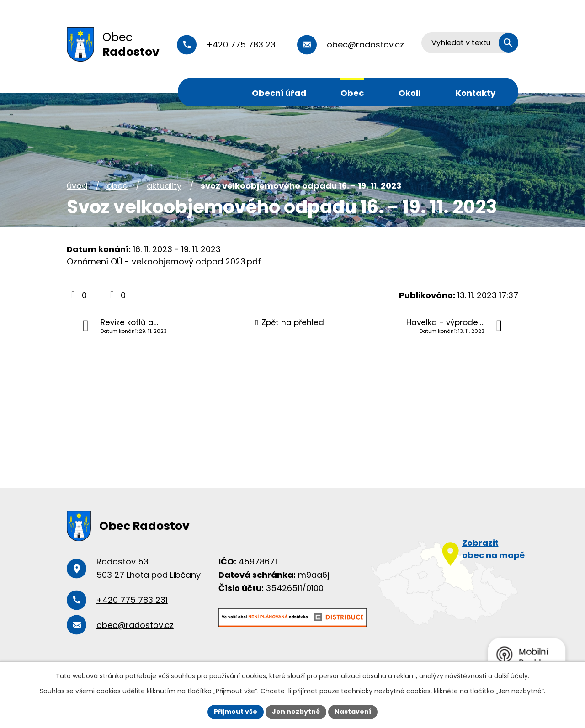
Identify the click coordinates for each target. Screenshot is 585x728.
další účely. (512, 676)
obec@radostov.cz (365, 45)
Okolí (410, 93)
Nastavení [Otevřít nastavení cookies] (353, 712)
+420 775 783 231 (242, 45)
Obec (352, 93)
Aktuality (164, 186)
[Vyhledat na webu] (470, 43)
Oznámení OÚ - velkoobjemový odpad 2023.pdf (164, 261)
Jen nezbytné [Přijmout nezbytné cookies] (296, 712)
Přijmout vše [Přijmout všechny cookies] (236, 712)
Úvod (209, 92)
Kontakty (476, 93)
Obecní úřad (279, 93)
